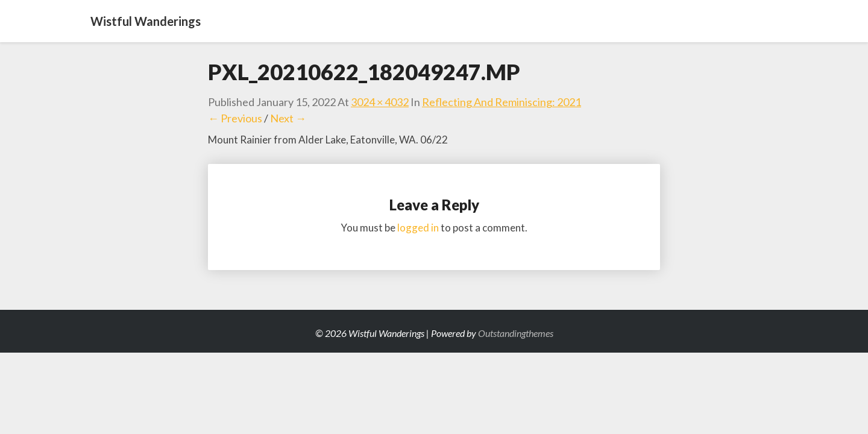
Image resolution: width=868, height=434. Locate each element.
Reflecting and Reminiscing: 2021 (502, 102)
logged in (418, 228)
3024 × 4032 (380, 102)
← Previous (235, 118)
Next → (288, 118)
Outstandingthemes (516, 333)
